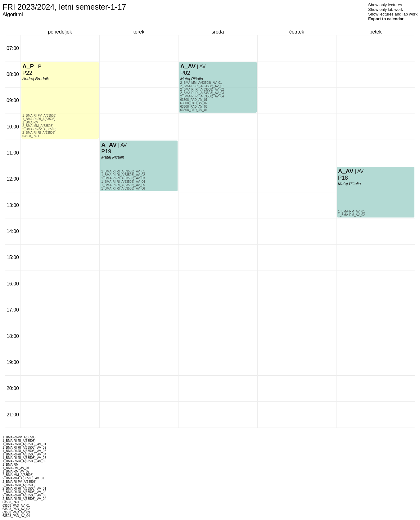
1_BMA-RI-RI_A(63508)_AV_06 (123, 188)
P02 (185, 73)
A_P (28, 66)
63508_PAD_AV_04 (194, 110)
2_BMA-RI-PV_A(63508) (39, 129)
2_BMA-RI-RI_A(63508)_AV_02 (202, 90)
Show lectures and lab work (393, 14)
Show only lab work (386, 9)
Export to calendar (386, 19)
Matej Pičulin (113, 157)
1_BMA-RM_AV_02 (352, 215)
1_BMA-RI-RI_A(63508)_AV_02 (123, 175)
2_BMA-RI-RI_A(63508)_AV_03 (202, 93)
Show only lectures (385, 5)
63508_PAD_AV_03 (194, 107)
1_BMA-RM (30, 122)
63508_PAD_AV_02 (194, 103)
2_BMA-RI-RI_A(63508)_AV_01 (202, 86)
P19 (106, 151)
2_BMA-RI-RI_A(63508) (39, 133)
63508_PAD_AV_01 (194, 100)
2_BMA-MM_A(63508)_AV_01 (201, 83)
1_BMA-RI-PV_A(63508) (39, 116)
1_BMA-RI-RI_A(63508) (39, 119)
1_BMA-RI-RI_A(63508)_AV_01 (123, 171)
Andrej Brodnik (36, 79)
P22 (27, 73)
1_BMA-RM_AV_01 (352, 211)
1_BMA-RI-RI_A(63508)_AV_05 (123, 185)
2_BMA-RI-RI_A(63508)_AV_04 (202, 96)
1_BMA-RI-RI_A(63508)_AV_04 (123, 182)
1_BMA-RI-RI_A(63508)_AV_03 (123, 178)
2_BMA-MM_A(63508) (38, 126)
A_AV (109, 145)
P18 (343, 178)
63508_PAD (31, 136)
